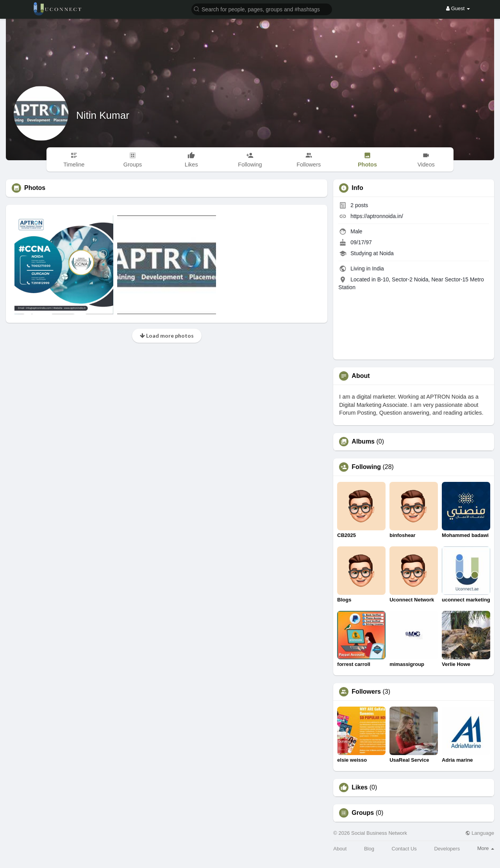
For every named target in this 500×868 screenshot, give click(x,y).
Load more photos (167, 336)
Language (480, 833)
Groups (363, 813)
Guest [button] (458, 8)
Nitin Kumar (103, 115)
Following (366, 467)
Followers (366, 692)
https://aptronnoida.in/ (377, 216)
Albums (363, 442)
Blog (369, 849)
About (340, 849)
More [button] (486, 848)
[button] (262, 9)
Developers (447, 849)
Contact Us (404, 849)
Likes (360, 787)
